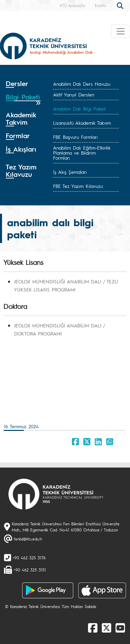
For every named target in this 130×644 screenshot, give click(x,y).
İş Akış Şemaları (70, 172)
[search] (121, 5)
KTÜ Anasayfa (72, 5)
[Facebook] (93, 628)
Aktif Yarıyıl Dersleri (74, 94)
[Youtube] (120, 628)
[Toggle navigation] (121, 31)
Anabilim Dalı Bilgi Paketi (79, 109)
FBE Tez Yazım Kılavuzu (78, 186)
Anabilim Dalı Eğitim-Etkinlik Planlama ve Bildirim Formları (82, 153)
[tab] (23, 84)
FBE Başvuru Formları (75, 137)
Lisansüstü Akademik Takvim (82, 123)
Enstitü (100, 5)
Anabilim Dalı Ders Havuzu (82, 84)
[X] (106, 628)
